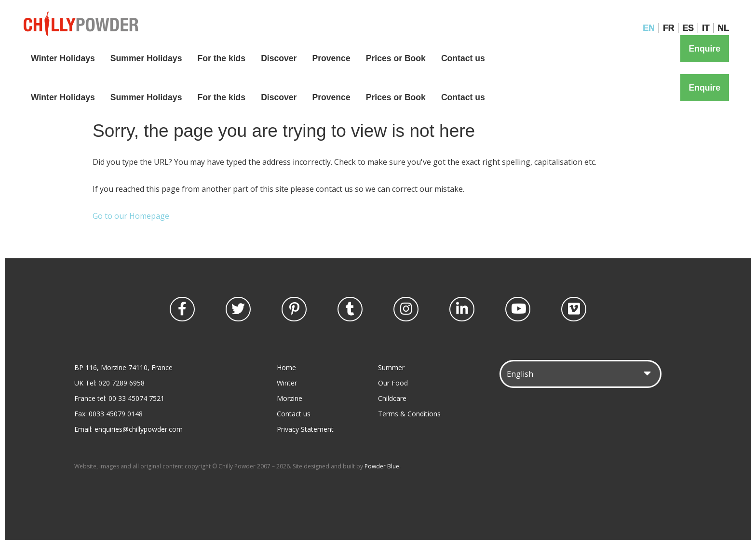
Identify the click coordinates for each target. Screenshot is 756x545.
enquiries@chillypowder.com (139, 429)
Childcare (392, 398)
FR (668, 28)
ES (688, 28)
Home (286, 367)
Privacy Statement (305, 429)
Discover (279, 58)
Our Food (393, 383)
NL (723, 28)
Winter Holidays (63, 58)
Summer (391, 367)
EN (649, 28)
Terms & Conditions (409, 414)
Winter (287, 383)
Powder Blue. (383, 466)
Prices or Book (396, 58)
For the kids (221, 58)
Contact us (463, 58)
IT (706, 28)
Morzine (290, 398)
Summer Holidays (146, 58)
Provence (331, 58)
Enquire (705, 49)
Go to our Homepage (131, 216)
